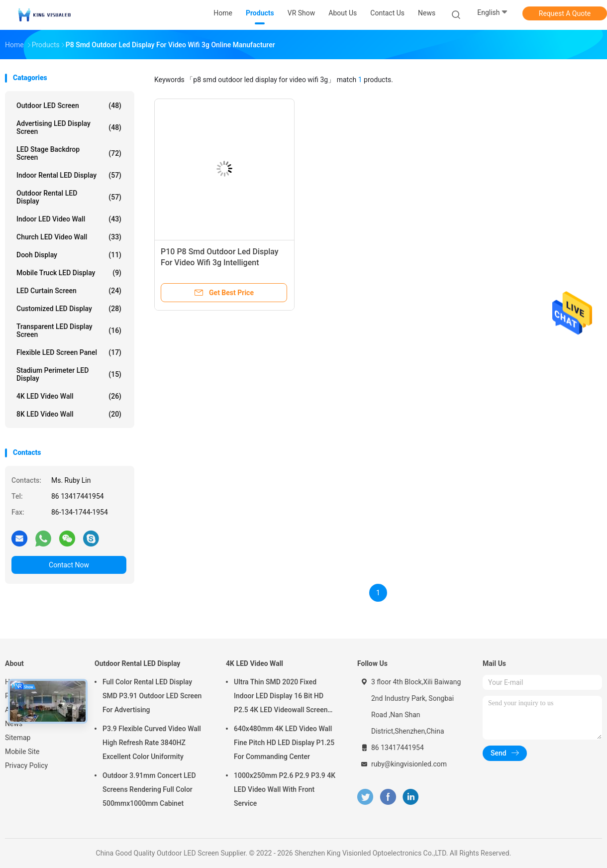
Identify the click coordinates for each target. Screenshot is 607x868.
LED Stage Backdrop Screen (69, 153)
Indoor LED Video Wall (69, 219)
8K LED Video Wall (69, 414)
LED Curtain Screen (69, 291)
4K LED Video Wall (69, 396)
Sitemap (18, 738)
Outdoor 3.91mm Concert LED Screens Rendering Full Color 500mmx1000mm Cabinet (149, 789)
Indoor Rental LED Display (69, 175)
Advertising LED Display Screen (69, 127)
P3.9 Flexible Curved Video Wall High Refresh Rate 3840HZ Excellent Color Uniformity (152, 743)
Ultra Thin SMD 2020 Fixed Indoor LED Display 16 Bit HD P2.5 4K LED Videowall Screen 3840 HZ (281, 697)
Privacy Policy (26, 765)
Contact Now (69, 565)
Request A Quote (565, 13)
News (14, 724)
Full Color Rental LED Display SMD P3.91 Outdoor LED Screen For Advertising (152, 696)
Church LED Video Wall (69, 237)
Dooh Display (69, 255)
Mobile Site (22, 752)
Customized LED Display (69, 309)
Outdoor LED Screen (69, 106)
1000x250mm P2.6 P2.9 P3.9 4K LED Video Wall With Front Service (285, 789)
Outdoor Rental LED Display (69, 197)
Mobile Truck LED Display (69, 273)
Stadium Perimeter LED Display (69, 374)
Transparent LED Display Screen (69, 330)
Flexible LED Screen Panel (69, 352)
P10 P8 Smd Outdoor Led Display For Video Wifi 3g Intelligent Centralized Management (220, 263)
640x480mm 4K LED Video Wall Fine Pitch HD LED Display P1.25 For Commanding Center (284, 743)
